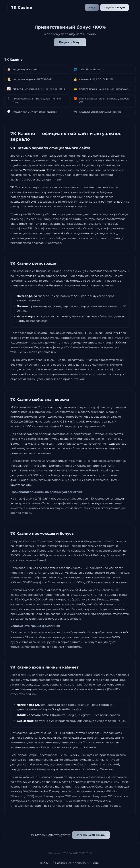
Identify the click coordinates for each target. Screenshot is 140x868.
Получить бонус (70, 42)
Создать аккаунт (115, 7)
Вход (92, 7)
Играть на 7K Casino (91, 835)
